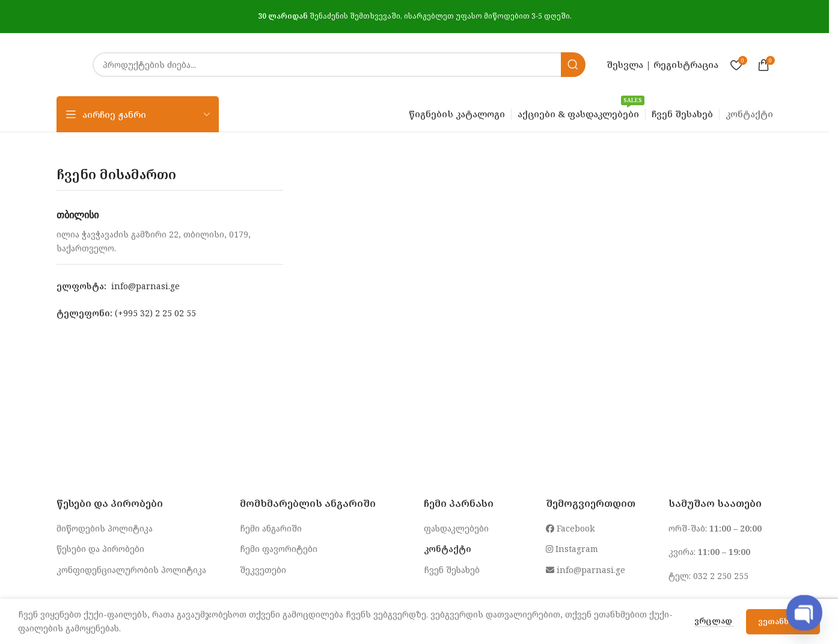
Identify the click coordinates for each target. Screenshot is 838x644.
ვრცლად (714, 621)
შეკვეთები (263, 570)
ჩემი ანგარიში (271, 528)
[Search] (339, 65)
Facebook (570, 528)
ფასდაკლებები (456, 528)
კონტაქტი (448, 549)
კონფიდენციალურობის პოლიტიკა (131, 570)
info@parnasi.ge (145, 286)
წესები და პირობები (100, 549)
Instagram (572, 549)
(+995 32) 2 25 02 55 (155, 313)
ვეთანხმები (783, 621)
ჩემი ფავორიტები (279, 549)
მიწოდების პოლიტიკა (105, 528)
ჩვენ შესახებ (452, 570)
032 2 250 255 (721, 576)
